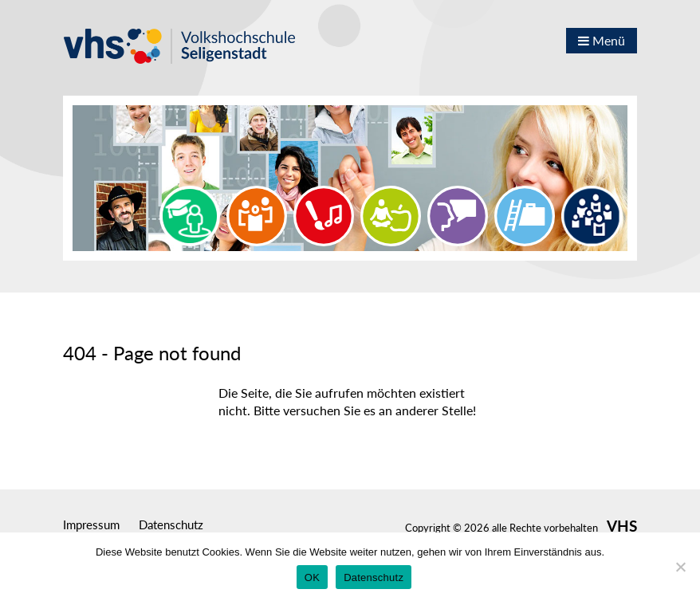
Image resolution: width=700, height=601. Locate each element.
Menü (602, 40)
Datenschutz (171, 524)
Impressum (91, 524)
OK (312, 577)
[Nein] (680, 567)
